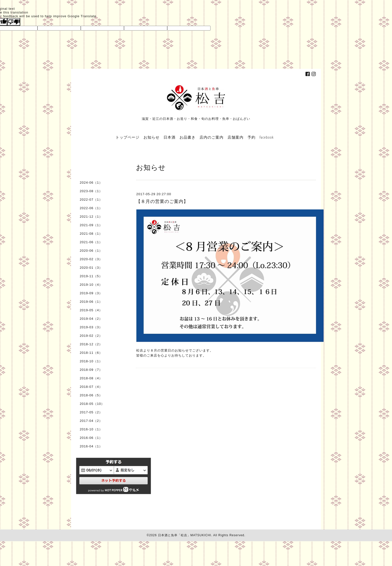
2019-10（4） (91, 285)
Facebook (266, 137)
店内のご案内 (211, 137)
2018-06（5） (91, 395)
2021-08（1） (91, 234)
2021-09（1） (91, 225)
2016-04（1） (91, 446)
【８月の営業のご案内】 (162, 201)
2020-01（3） (91, 268)
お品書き (187, 137)
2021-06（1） (91, 242)
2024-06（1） (91, 183)
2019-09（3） (91, 293)
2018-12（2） (91, 344)
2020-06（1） (91, 251)
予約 (251, 137)
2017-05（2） (91, 412)
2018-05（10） (92, 404)
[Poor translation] (14, 22)
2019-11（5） (91, 276)
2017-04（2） (91, 421)
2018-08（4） (91, 378)
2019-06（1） (91, 302)
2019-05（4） (91, 310)
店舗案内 (235, 137)
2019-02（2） (91, 336)
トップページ (127, 137)
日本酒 (169, 137)
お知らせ (151, 137)
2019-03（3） (91, 327)
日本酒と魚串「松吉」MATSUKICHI (185, 535)
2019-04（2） (91, 319)
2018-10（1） (91, 361)
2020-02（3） (91, 259)
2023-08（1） (91, 191)
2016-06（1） (91, 438)
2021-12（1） (91, 217)
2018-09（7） (91, 370)
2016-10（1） (91, 429)
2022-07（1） (91, 200)
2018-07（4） (91, 387)
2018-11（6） (91, 353)
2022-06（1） (91, 208)
